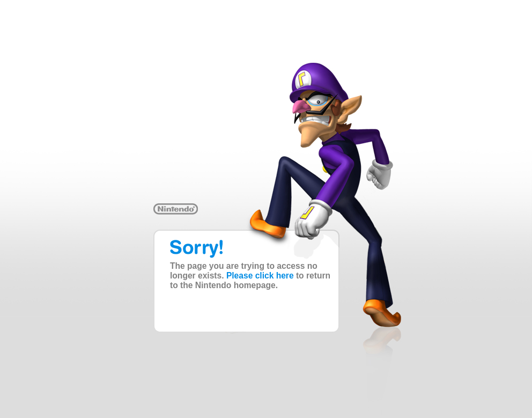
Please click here (260, 276)
